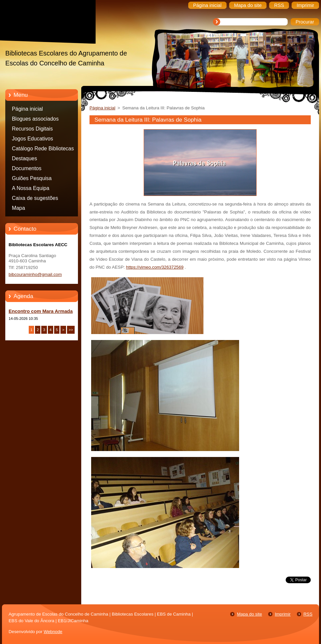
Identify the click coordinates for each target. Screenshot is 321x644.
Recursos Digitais (32, 129)
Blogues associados (35, 119)
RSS (308, 614)
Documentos (27, 168)
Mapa (18, 208)
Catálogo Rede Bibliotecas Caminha (43, 150)
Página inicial (27, 109)
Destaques (24, 158)
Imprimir (283, 614)
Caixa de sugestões (35, 198)
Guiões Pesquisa (32, 178)
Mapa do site (249, 614)
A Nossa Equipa (31, 188)
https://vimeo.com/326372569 (155, 267)
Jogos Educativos (33, 139)
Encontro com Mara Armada (41, 311)
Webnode (53, 632)
